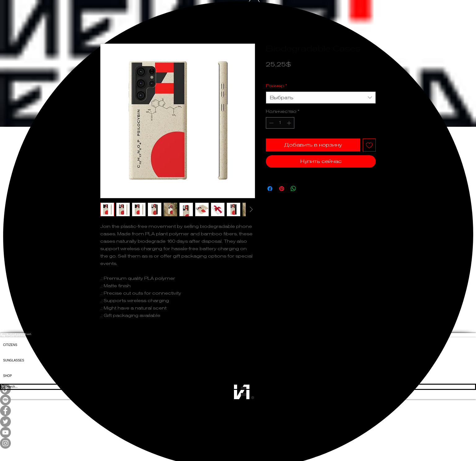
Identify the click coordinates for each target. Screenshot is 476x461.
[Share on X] (305, 189)
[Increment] (290, 123)
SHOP (7, 376)
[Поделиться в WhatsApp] (293, 189)
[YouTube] (238, 432)
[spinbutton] (280, 123)
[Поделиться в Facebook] (270, 189)
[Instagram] (238, 443)
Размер (276, 86)
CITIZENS (10, 345)
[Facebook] (238, 411)
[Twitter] (238, 422)
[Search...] (234, 387)
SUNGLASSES (14, 360)
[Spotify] (238, 400)
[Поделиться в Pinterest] (282, 189)
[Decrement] (271, 123)
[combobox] (321, 98)
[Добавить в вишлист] (369, 145)
